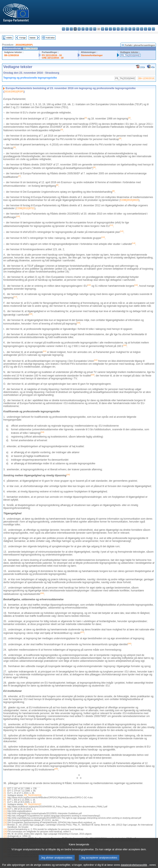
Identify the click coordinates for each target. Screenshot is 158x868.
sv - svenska (153, 29)
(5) (5, 798)
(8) (5, 804)
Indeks (9, 38)
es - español (67, 29)
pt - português (134, 29)
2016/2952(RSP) (24, 45)
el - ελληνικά (87, 29)
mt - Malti (122, 29)
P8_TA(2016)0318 (33, 795)
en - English (91, 29)
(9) (5, 807)
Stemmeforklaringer (92, 55)
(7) (5, 802)
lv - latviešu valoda (110, 29)
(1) (5, 788)
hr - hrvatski (103, 29)
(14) (5, 818)
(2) (5, 791)
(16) (5, 823)
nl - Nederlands (126, 29)
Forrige (22, 38)
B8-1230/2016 (12, 55)
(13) (5, 816)
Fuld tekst (50, 38)
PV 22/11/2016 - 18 (52, 55)
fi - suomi (149, 29)
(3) (5, 793)
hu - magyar (118, 29)
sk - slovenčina (142, 29)
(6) (5, 800)
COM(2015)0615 (129, 200)
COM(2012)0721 (25, 208)
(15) (5, 820)
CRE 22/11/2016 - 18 (53, 58)
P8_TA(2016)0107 (33, 804)
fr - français (95, 29)
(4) (5, 795)
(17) (5, 825)
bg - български (63, 29)
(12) (5, 813)
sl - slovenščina (146, 29)
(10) (5, 809)
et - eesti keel (83, 29)
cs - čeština (71, 29)
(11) (5, 811)
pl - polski (130, 29)
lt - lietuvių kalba (114, 29)
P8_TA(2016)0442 (130, 55)
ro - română (138, 29)
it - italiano (106, 29)
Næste (33, 38)
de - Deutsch (79, 29)
